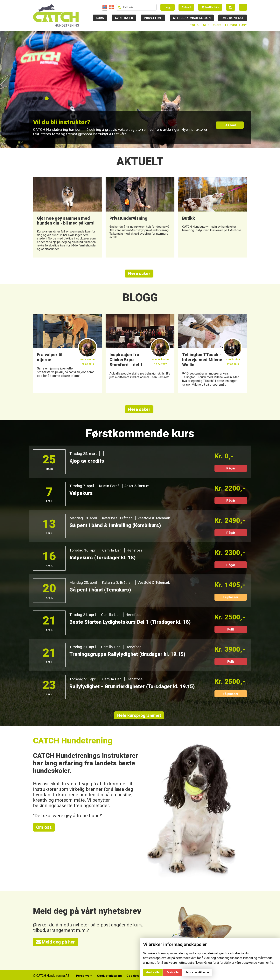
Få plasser (231, 599)
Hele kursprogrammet (139, 718)
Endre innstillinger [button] (197, 972)
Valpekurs (81, 495)
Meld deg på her (56, 944)
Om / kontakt (233, 18)
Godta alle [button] (153, 972)
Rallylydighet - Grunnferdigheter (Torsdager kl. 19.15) (134, 689)
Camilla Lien (112, 553)
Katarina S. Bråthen (117, 520)
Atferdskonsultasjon (192, 18)
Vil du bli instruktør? (65, 122)
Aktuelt (186, 7)
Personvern (82, 974)
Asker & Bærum (138, 488)
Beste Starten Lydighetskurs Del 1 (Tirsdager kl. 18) (132, 624)
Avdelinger (124, 18)
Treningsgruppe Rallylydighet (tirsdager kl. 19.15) (129, 657)
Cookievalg (135, 974)
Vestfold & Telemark (154, 520)
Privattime (153, 18)
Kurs (100, 18)
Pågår (231, 471)
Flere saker (139, 276)
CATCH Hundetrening (73, 743)
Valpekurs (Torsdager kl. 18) (103, 560)
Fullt (231, 632)
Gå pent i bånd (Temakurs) (101, 592)
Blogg (168, 7)
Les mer (231, 126)
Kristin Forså (109, 488)
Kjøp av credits (87, 463)
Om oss (44, 830)
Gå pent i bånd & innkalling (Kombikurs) (116, 528)
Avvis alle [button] (172, 972)
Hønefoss (135, 553)
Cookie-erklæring (108, 974)
